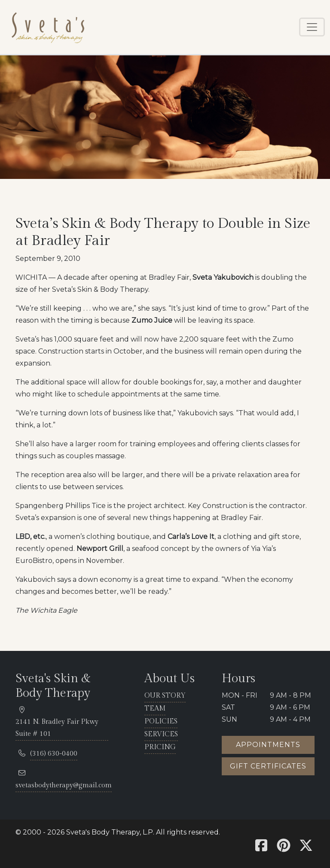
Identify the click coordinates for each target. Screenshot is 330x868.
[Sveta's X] (306, 848)
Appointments (268, 745)
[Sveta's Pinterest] (284, 848)
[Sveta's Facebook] (261, 848)
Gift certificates (268, 766)
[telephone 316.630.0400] (54, 754)
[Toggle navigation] (312, 27)
